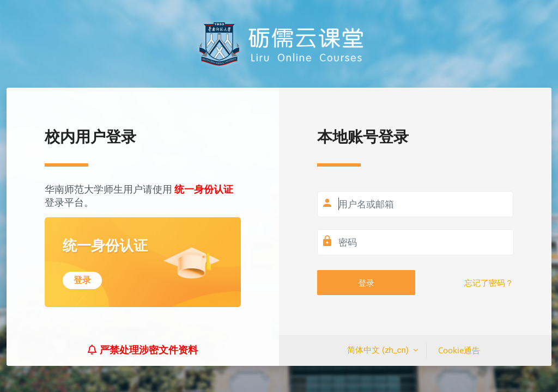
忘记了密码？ (489, 283)
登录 (366, 283)
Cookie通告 (459, 350)
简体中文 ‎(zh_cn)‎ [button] (379, 350)
